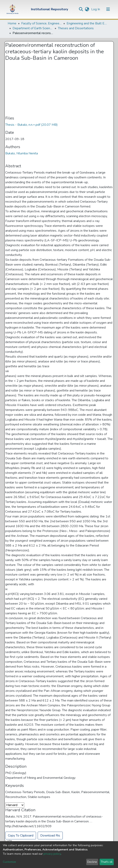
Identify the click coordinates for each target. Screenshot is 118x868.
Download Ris (50, 836)
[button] (87, 9)
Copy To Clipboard (21, 836)
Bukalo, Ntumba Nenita (22, 153)
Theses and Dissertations (76, 28)
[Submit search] (81, 9)
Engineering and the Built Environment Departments (87, 23)
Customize (9, 862)
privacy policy (52, 854)
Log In (96, 9)
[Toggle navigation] (108, 9)
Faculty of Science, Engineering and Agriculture (41, 23)
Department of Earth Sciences (33, 28)
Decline (92, 862)
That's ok (107, 862)
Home (12, 23)
